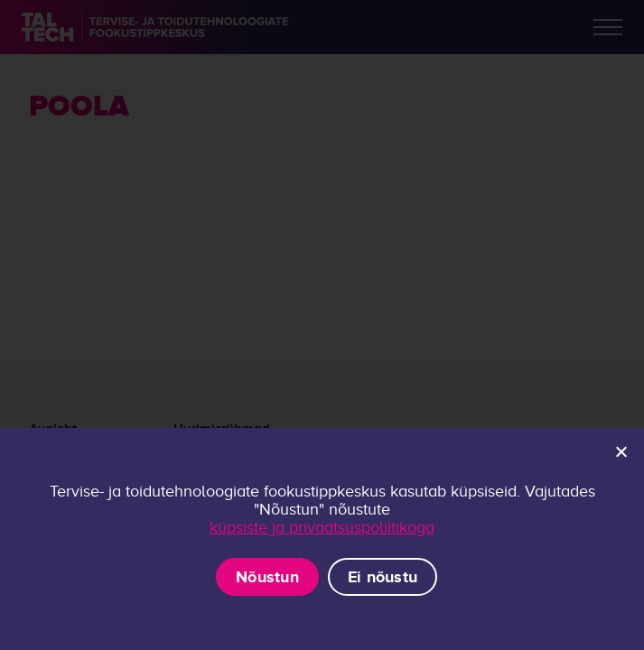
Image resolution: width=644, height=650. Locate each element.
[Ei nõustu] (621, 451)
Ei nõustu (383, 577)
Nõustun (267, 577)
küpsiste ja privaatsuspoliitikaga (322, 527)
